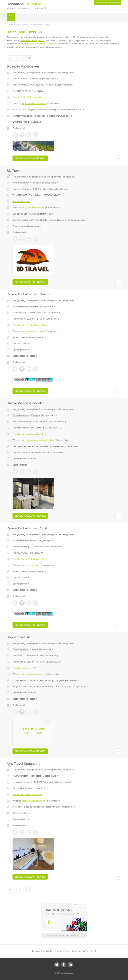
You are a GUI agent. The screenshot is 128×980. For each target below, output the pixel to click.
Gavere (35, 306)
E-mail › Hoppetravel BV (24, 668)
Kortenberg (36, 776)
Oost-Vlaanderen (21, 306)
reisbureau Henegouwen (33, 41)
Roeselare (37, 79)
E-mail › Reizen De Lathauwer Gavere (31, 325)
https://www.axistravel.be (33, 801)
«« (10, 58)
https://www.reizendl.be (33, 331)
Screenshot (54, 104)
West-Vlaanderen (21, 79)
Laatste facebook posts (25, 356)
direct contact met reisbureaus (43, 44)
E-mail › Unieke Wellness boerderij (29, 434)
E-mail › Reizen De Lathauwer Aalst (30, 559)
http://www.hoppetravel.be (34, 674)
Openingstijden (21, 350)
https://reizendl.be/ (30, 565)
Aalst (34, 540)
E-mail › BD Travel (21, 202)
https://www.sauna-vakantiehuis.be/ (38, 440)
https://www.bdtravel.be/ (33, 208)
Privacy (70, 973)
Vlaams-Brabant (20, 776)
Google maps (51, 79)
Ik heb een (108, 3)
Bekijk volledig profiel (30, 158)
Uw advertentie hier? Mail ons (64, 935)
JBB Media (61, 973)
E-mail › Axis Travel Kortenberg (27, 794)
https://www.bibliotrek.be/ (33, 104)
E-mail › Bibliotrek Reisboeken (27, 97)
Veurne (35, 649)
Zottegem (36, 415)
